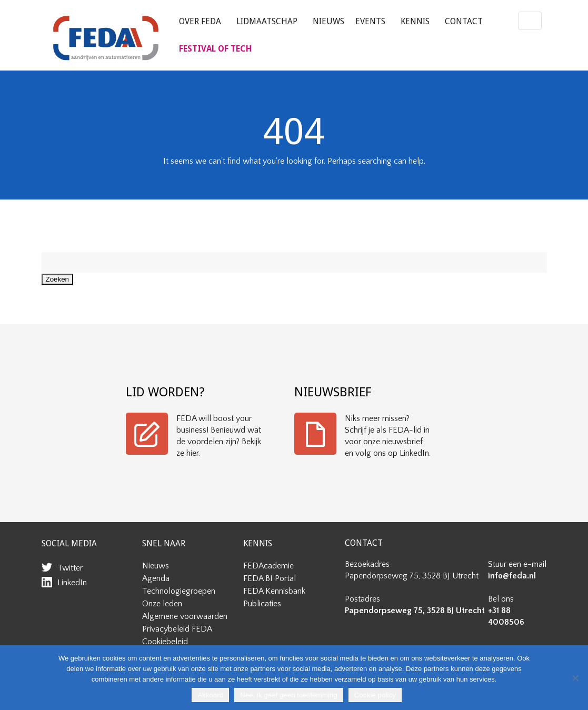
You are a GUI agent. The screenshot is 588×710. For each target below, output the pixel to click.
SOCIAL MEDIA (69, 543)
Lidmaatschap (267, 21)
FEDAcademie (268, 566)
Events (370, 21)
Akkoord (210, 695)
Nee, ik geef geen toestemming (288, 695)
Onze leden (162, 604)
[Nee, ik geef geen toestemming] (575, 678)
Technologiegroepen (179, 591)
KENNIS (258, 543)
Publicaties (262, 604)
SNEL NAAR (164, 543)
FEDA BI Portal (270, 578)
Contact (464, 21)
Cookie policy (375, 695)
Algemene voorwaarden (185, 616)
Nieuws (328, 21)
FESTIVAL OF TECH (215, 49)
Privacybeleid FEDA (177, 629)
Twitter (70, 568)
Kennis (415, 21)
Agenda (156, 578)
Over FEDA (200, 21)
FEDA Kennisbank (274, 591)
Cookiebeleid (165, 642)
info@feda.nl (512, 576)
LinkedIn (72, 583)
